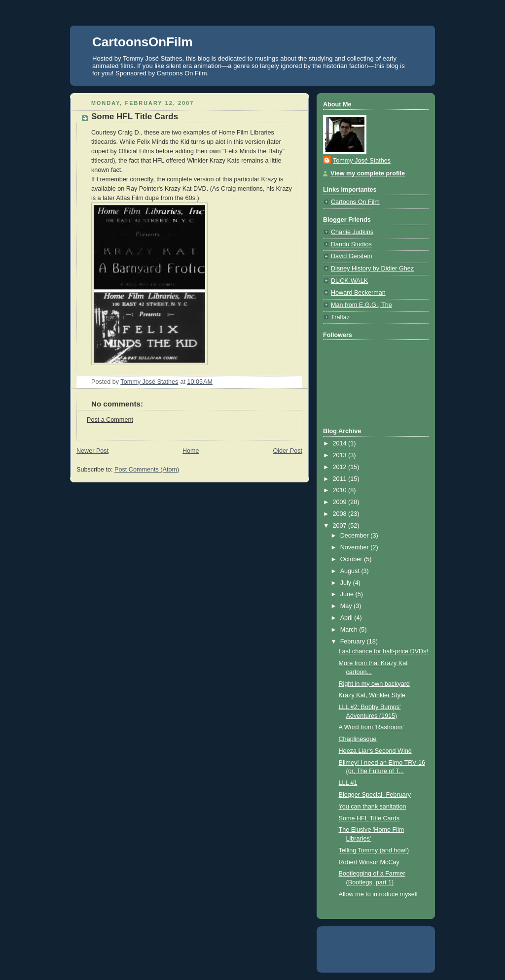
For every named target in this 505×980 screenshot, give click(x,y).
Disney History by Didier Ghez (372, 269)
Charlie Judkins (352, 232)
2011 (341, 479)
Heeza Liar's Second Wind (375, 751)
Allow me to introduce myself (378, 894)
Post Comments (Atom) (147, 470)
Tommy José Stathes (362, 161)
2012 (341, 467)
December (356, 536)
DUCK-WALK (349, 281)
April (347, 618)
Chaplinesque (358, 739)
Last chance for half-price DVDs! (384, 651)
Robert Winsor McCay (369, 862)
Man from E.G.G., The (361, 305)
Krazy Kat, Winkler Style (372, 695)
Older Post (288, 451)
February (354, 642)
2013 (341, 455)
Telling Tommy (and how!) (374, 850)
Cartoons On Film (355, 202)
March (350, 630)
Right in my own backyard (374, 684)
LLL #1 (348, 783)
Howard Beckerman (358, 293)
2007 (341, 526)
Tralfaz (340, 317)
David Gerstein (351, 256)
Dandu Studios (351, 244)
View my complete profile (368, 173)
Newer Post (92, 451)
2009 (341, 502)
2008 (341, 514)
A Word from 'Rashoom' (371, 727)
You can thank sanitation (373, 807)
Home (191, 451)
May (347, 606)
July (347, 583)
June (348, 594)
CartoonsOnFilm (143, 42)
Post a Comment (110, 420)
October (352, 559)
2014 (341, 443)
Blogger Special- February (375, 795)
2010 (341, 490)
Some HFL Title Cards (369, 818)
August (351, 571)
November (356, 547)
